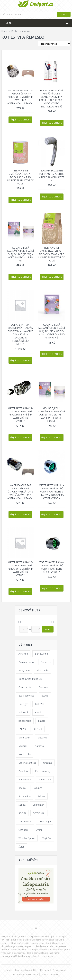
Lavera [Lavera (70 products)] (42, 721)
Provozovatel (59, 970)
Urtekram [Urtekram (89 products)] (23, 830)
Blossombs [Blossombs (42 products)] (43, 670)
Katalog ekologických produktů (21, 970)
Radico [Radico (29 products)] (22, 788)
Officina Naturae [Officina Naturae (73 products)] (27, 763)
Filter (48, 629)
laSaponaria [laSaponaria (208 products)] (25, 721)
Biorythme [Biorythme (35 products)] (24, 670)
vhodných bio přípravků (13, 953)
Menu (9, 23)
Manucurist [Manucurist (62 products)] (24, 738)
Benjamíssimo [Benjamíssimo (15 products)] (26, 662)
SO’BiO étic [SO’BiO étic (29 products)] (39, 813)
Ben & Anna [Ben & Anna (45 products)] (41, 654)
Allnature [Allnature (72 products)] (23, 654)
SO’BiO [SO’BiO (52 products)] (22, 813)
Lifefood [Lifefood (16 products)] (37, 729)
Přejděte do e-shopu (20, 120)
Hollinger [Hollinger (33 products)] (23, 704)
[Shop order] (54, 44)
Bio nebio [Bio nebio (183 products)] (46, 662)
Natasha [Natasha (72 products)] (39, 746)
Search (64, 14)
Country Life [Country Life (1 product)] (25, 687)
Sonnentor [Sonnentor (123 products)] (38, 805)
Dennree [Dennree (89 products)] (43, 687)
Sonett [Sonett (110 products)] (22, 805)
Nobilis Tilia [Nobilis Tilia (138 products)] (25, 754)
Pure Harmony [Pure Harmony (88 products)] (43, 771)
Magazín (45, 970)
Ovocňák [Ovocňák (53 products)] (23, 771)
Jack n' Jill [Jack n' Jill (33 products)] (40, 704)
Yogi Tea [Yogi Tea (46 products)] (47, 838)
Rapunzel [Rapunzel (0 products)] (38, 788)
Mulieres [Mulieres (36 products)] (23, 746)
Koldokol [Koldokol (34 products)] (23, 712)
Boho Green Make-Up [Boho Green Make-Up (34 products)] (30, 679)
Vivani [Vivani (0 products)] (39, 830)
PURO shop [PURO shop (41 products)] (45, 780)
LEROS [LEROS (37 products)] (22, 729)
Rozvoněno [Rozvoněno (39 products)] (25, 796)
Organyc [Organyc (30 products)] (48, 763)
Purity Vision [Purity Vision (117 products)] (25, 780)
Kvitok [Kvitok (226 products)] (38, 712)
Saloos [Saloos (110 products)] (41, 796)
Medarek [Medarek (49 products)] (42, 738)
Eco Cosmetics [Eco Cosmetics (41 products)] (26, 696)
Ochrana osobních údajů (26, 974)
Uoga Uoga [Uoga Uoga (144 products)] (45, 821)
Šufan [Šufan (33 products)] (22, 847)
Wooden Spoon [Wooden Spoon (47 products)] (27, 838)
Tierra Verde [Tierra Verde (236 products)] (25, 821)
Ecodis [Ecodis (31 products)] (45, 696)
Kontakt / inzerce (50, 974)
